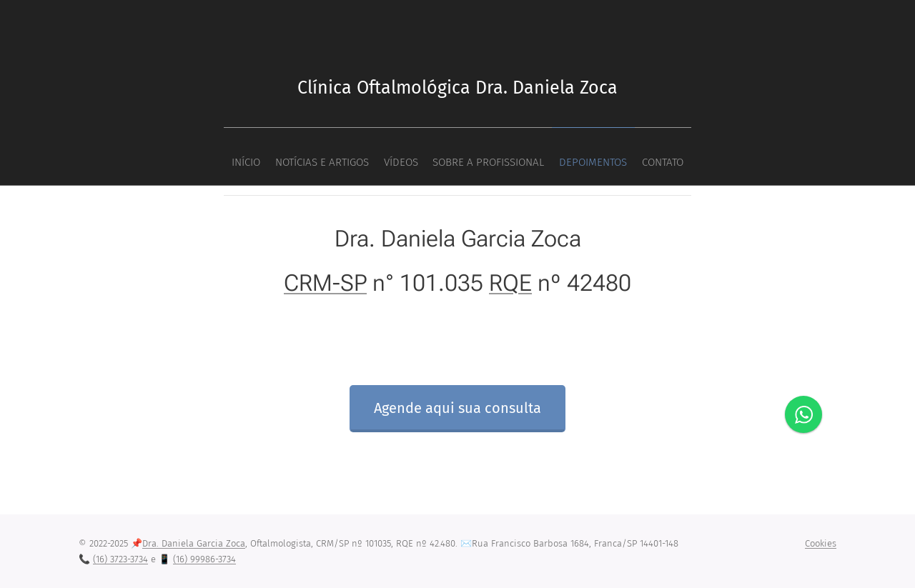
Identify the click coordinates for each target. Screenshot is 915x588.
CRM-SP (325, 282)
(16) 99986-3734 (204, 559)
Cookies (821, 543)
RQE (510, 282)
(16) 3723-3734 (120, 559)
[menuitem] (393, 156)
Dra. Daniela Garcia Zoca (194, 543)
